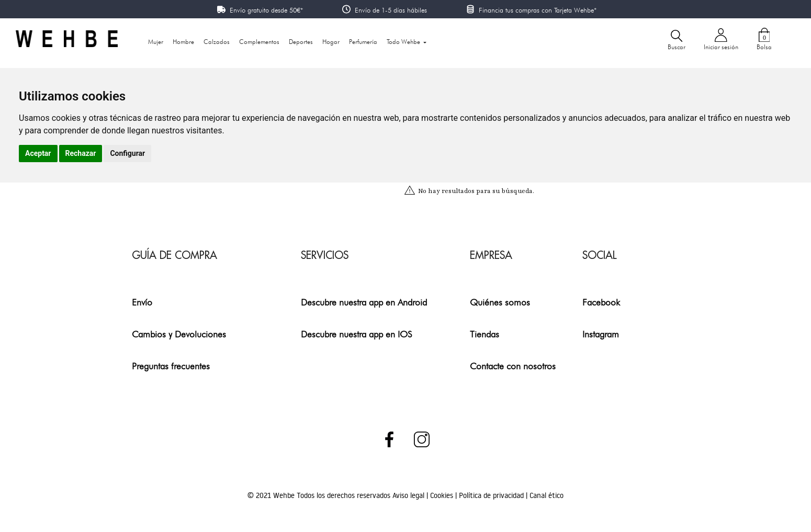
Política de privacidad (492, 495)
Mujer (156, 42)
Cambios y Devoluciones (179, 334)
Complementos (259, 42)
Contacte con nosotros (513, 366)
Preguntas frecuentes (171, 366)
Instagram (601, 334)
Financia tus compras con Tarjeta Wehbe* (538, 10)
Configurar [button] (127, 153)
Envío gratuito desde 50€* (266, 10)
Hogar (331, 42)
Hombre (183, 42)
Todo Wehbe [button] (404, 42)
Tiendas (485, 334)
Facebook (601, 302)
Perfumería (363, 42)
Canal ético (547, 495)
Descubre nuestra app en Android (364, 302)
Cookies (443, 495)
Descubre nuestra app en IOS (357, 334)
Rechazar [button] (81, 153)
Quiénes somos (500, 302)
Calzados (217, 42)
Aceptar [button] (38, 153)
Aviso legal (409, 495)
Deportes (301, 42)
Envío (142, 302)
